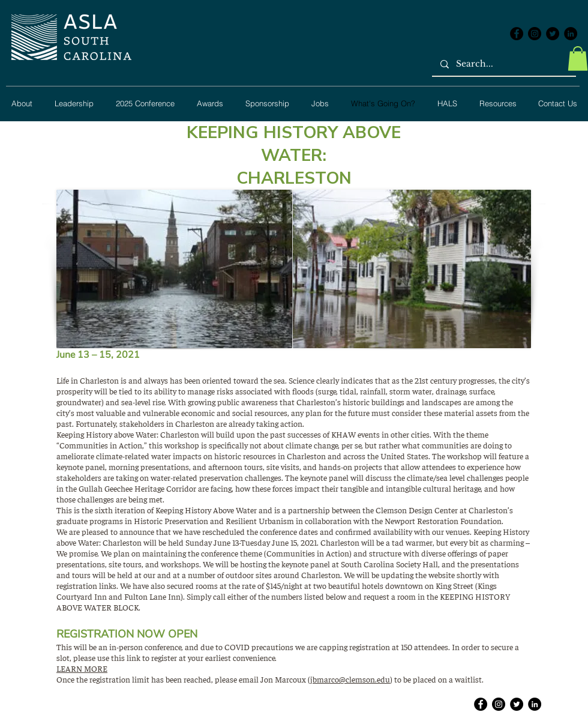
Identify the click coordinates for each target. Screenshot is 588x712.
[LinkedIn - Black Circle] (571, 34)
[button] (578, 59)
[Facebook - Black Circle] (517, 34)
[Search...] (503, 64)
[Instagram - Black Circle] (535, 34)
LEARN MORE (82, 668)
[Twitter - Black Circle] (553, 34)
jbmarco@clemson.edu (350, 679)
